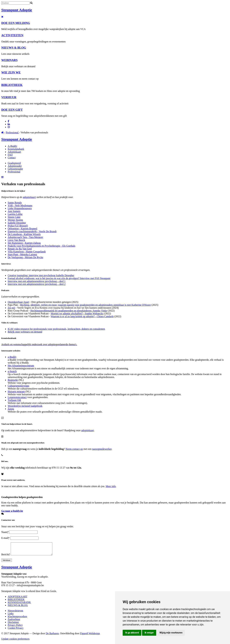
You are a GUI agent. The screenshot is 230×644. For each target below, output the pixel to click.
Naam (5, 532)
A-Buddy (12, 146)
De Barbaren (52, 636)
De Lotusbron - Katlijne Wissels (24, 234)
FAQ (10, 155)
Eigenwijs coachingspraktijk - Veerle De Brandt (32, 231)
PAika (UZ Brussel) (18, 226)
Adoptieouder (15, 166)
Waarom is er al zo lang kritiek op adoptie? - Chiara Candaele (82, 316)
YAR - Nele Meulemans (20, 205)
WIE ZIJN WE (11, 72)
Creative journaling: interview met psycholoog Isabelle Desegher (41, 275)
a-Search (12, 371)
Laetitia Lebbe (15, 214)
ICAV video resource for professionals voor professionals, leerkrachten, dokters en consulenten (56, 329)
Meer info (111, 486)
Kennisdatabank (16, 149)
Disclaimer (13, 625)
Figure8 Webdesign (90, 636)
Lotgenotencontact (17, 397)
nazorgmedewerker (102, 449)
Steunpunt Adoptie (17, 10)
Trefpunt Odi (14, 400)
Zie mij (11, 308)
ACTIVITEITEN (12, 35)
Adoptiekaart (14, 152)
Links (11, 616)
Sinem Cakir (14, 217)
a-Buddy (12, 357)
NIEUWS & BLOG (14, 48)
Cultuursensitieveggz (18, 386)
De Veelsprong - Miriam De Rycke (25, 257)
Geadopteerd (14, 163)
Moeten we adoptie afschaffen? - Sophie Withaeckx (77, 314)
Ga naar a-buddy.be (12, 511)
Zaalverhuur (14, 622)
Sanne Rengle (15, 203)
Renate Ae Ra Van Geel (20, 249)
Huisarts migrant (16, 391)
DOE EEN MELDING (16, 23)
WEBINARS (9, 60)
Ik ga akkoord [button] (132, 633)
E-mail (6, 538)
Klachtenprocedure (17, 619)
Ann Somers (14, 211)
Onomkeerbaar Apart (18, 302)
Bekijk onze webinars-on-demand (25, 332)
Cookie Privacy (16, 630)
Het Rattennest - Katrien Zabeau (24, 243)
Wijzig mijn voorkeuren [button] (171, 633)
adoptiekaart (29, 197)
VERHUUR (9, 97)
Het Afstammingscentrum (21, 366)
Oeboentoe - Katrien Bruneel (22, 229)
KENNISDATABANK (19, 605)
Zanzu (11, 409)
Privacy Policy (15, 627)
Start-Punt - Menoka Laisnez (22, 254)
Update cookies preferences (15, 641)
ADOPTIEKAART (17, 599)
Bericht (6, 557)
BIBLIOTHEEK (12, 85)
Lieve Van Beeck (16, 240)
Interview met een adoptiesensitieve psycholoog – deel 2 (37, 284)
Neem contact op (74, 449)
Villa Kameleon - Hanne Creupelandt (27, 252)
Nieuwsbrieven (15, 613)
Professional (12, 132)
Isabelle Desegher (17, 223)
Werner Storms (15, 220)
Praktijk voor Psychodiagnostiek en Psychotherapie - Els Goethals (41, 246)
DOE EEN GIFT (12, 110)
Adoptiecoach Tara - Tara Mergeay (25, 237)
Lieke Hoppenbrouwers (20, 208)
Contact (12, 158)
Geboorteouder (15, 169)
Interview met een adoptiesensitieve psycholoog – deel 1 (37, 281)
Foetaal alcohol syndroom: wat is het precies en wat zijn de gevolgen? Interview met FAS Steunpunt (59, 278)
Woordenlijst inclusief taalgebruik (25, 406)
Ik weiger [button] (149, 633)
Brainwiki (13, 380)
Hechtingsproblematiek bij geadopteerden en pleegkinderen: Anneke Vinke (69, 311)
